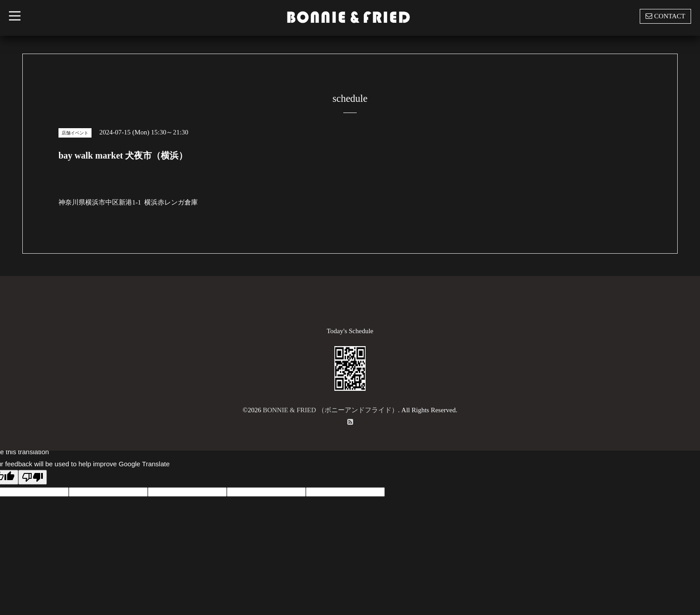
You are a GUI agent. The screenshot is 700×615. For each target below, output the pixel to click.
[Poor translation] (33, 477)
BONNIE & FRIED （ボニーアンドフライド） (331, 410)
